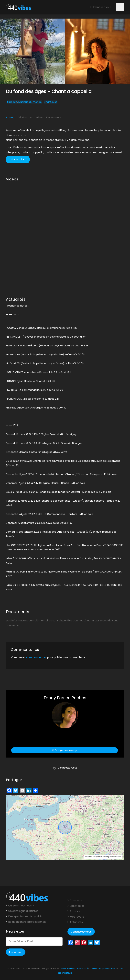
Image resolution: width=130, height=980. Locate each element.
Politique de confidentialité (75, 968)
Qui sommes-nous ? (21, 906)
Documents (54, 117)
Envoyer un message (65, 750)
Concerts (76, 901)
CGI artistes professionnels (103, 968)
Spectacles (77, 906)
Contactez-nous (81, 932)
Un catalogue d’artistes (23, 911)
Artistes (75, 911)
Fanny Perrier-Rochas (65, 698)
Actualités (37, 117)
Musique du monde (30, 102)
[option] (97, 51)
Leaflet (88, 857)
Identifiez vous (100, 7)
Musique (12, 102)
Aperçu (11, 117)
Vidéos (23, 117)
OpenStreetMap (102, 857)
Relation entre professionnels (27, 922)
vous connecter (36, 657)
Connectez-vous (65, 768)
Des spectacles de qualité (25, 916)
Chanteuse (51, 102)
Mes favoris (77, 917)
